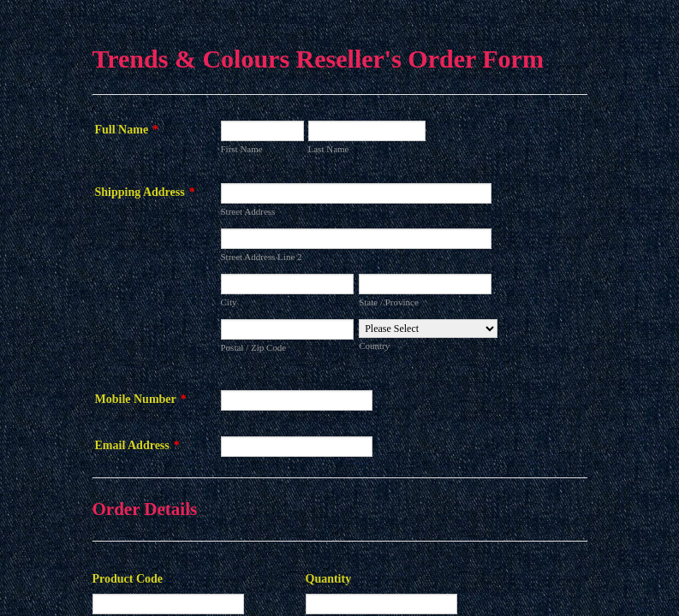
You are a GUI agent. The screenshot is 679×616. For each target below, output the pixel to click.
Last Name (329, 149)
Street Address (248, 211)
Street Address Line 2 (262, 257)
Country (374, 346)
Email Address (137, 445)
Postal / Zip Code (254, 347)
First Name (242, 149)
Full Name (127, 130)
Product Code (128, 579)
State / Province (389, 302)
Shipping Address (145, 192)
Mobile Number (141, 399)
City (229, 302)
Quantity (329, 579)
